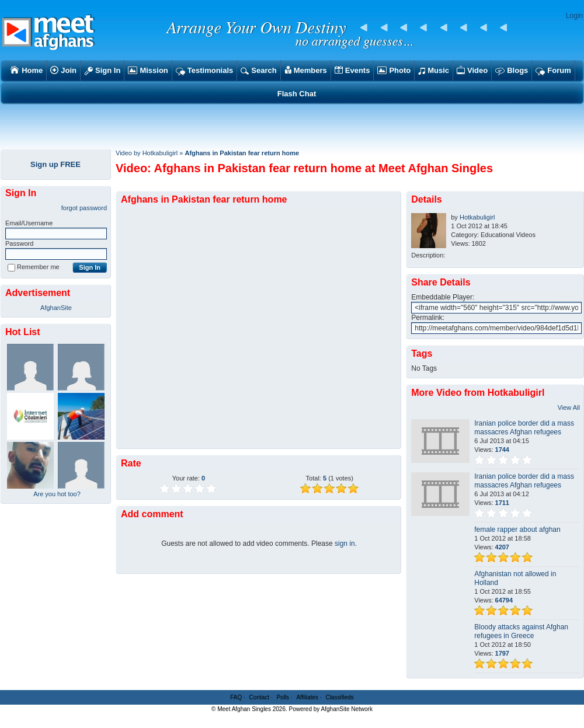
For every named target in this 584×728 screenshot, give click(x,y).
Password (19, 243)
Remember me (34, 267)
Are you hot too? (57, 494)
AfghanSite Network (347, 709)
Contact (259, 697)
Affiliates (307, 697)
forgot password (84, 208)
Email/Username (29, 223)
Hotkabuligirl (477, 217)
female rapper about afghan (517, 530)
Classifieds (339, 697)
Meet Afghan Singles (244, 709)
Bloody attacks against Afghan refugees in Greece (521, 631)
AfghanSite (56, 308)
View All (569, 407)
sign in (345, 544)
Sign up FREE (55, 164)
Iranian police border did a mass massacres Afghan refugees (524, 428)
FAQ (236, 697)
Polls (283, 697)
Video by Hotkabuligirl (147, 153)
